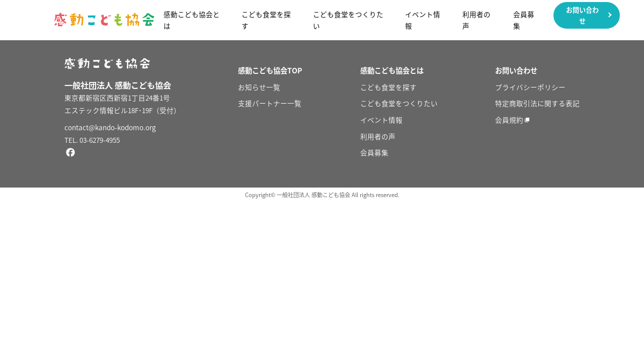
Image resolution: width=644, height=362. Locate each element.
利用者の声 (476, 20)
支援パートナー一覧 (270, 103)
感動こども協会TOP (270, 70)
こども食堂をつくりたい (348, 20)
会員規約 (509, 120)
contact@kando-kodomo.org (110, 127)
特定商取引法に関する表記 (537, 103)
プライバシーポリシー (530, 87)
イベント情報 (423, 20)
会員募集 (524, 20)
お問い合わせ (582, 15)
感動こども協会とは (192, 20)
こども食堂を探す (266, 20)
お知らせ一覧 (259, 87)
